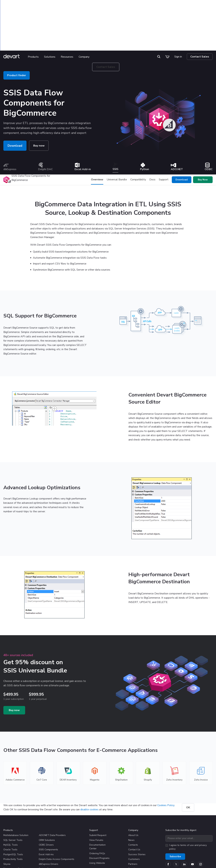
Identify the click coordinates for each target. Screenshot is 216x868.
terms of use (187, 804)
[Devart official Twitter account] (176, 823)
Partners (133, 823)
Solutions (52, 15)
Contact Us (134, 808)
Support (164, 138)
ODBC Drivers (46, 803)
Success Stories (137, 813)
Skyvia (7, 823)
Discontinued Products (15, 827)
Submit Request (98, 794)
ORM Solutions (47, 799)
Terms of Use (85, 860)
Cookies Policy (166, 764)
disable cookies (89, 768)
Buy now (39, 104)
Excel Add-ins (46, 813)
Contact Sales (200, 15)
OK (188, 766)
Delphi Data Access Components (57, 818)
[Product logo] (6, 138)
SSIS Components (48, 808)
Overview (97, 138)
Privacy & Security (63, 860)
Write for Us (135, 841)
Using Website (97, 822)
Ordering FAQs (97, 812)
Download (15, 104)
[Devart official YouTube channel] (192, 823)
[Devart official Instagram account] (200, 823)
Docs (152, 138)
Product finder (17, 34)
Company (86, 15)
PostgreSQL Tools (13, 813)
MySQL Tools (11, 803)
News (131, 799)
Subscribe (175, 815)
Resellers (133, 827)
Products (35, 15)
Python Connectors (49, 827)
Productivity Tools (13, 818)
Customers (134, 818)
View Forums (96, 799)
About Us (133, 794)
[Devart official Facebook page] (168, 823)
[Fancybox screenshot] (54, 367)
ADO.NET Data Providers (52, 794)
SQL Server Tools (13, 799)
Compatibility (138, 138)
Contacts (133, 803)
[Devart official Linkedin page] (184, 823)
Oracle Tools (10, 808)
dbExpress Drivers (49, 823)
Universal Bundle (117, 138)
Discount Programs (99, 817)
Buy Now (203, 138)
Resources (69, 15)
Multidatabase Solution (16, 794)
